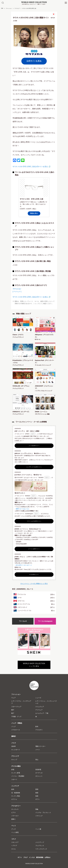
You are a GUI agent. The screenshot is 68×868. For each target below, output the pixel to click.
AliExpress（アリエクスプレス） (44, 336)
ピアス (13, 813)
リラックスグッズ (41, 849)
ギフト (38, 799)
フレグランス (40, 846)
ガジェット (39, 776)
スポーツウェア (16, 707)
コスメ (14, 839)
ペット (14, 826)
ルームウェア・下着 (42, 713)
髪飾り (13, 819)
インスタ (32, 857)
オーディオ (39, 773)
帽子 (13, 710)
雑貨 (37, 793)
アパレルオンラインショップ (43, 365)
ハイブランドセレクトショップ (43, 391)
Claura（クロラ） (18, 335)
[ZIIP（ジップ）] (20, 431)
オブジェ (14, 799)
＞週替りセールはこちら (22, 509)
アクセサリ (39, 730)
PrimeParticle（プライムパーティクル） (23, 361)
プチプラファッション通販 (42, 414)
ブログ (25, 857)
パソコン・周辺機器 (18, 776)
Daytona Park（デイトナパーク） (44, 361)
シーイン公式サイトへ (34, 549)
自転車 (13, 746)
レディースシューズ (40, 702)
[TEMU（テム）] (20, 557)
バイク (14, 743)
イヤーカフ (15, 816)
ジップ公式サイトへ (34, 446)
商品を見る (34, 213)
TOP (2, 8)
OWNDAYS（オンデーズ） (21, 412)
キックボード (16, 750)
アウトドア (15, 756)
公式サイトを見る (34, 61)
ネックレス (15, 809)
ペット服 (38, 829)
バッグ (13, 726)
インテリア (15, 786)
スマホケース (16, 730)
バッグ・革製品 (17, 723)
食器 (37, 796)
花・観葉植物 (16, 793)
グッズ (13, 829)
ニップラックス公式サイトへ (34, 467)
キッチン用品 (16, 796)
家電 (13, 770)
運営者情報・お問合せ (43, 857)
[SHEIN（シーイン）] (22, 529)
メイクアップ (40, 842)
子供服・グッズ (16, 716)
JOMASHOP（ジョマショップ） (44, 387)
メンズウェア (27, 701)
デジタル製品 (16, 766)
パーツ (38, 750)
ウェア (13, 698)
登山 (37, 760)
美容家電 (38, 770)
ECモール (38, 339)
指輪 (37, 809)
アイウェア (17, 8)
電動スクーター (40, 746)
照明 (37, 789)
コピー (33, 434)
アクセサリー (16, 806)
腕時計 (14, 736)
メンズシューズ (52, 701)
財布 (37, 726)
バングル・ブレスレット (43, 813)
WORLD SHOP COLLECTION (34, 2)
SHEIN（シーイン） (41, 412)
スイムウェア (40, 707)
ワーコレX (23, 621)
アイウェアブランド (18, 337)
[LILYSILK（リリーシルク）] (24, 475)
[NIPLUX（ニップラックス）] (24, 453)
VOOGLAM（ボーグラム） (21, 386)
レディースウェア (16, 702)
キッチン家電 (16, 773)
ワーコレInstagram (45, 621)
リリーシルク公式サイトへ (34, 521)
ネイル (13, 849)
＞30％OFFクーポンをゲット (23, 565)
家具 (13, 789)
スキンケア (15, 842)
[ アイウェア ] (17, 292)
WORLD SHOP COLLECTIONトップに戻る (34, 665)
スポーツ (14, 779)
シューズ (38, 698)
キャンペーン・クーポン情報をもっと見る (34, 584)
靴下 (13, 713)
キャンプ (14, 760)
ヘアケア (14, 846)
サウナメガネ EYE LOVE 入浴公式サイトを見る (30, 167)
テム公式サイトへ (34, 574)
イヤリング (39, 816)
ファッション (9, 8)
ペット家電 (15, 832)
